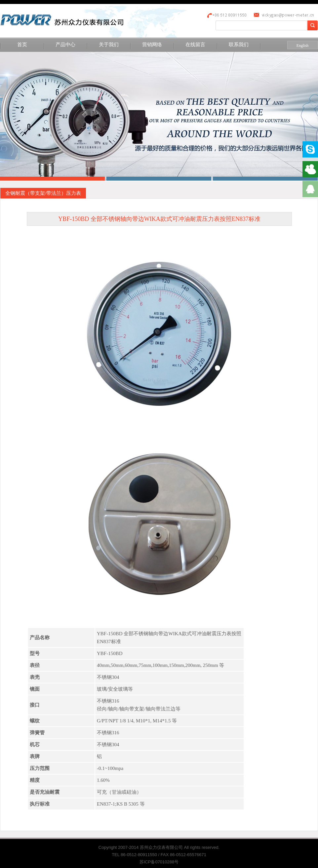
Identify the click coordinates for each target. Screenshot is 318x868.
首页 (22, 45)
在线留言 (195, 45)
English (303, 46)
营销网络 (152, 45)
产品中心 (65, 45)
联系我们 (239, 45)
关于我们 (109, 45)
